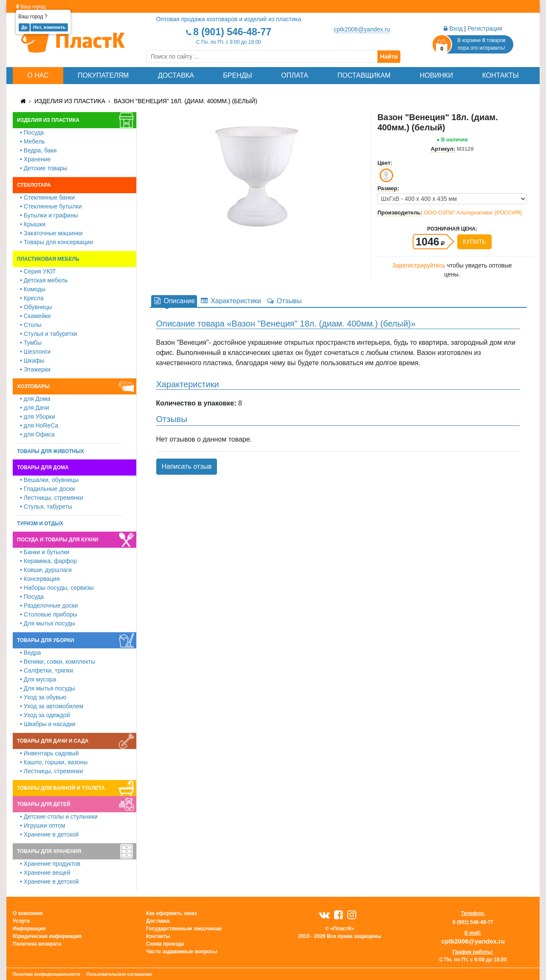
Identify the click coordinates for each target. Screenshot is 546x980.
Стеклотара (34, 185)
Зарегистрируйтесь (419, 265)
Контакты (500, 75)
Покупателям (103, 75)
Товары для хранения (49, 851)
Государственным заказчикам (184, 929)
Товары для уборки (46, 640)
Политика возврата (37, 944)
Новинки (436, 75)
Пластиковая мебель (48, 259)
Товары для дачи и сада (53, 741)
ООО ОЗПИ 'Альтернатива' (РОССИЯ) (473, 213)
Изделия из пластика (70, 101)
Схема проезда (165, 944)
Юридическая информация (47, 936)
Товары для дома (43, 467)
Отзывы (284, 301)
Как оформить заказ (172, 913)
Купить (474, 242)
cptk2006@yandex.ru (362, 29)
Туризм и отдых (40, 524)
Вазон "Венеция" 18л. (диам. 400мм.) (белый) (186, 101)
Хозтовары (33, 386)
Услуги (21, 921)
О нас (38, 75)
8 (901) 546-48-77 (232, 32)
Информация (29, 929)
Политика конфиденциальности (46, 974)
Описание (174, 301)
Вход (453, 28)
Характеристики (231, 301)
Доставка (176, 75)
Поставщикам (364, 75)
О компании (28, 913)
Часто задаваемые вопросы (182, 952)
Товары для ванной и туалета (61, 788)
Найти (389, 56)
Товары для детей (44, 804)
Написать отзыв (187, 466)
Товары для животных (51, 451)
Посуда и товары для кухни (58, 540)
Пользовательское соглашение (120, 974)
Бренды (237, 75)
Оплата (295, 75)
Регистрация (485, 28)
